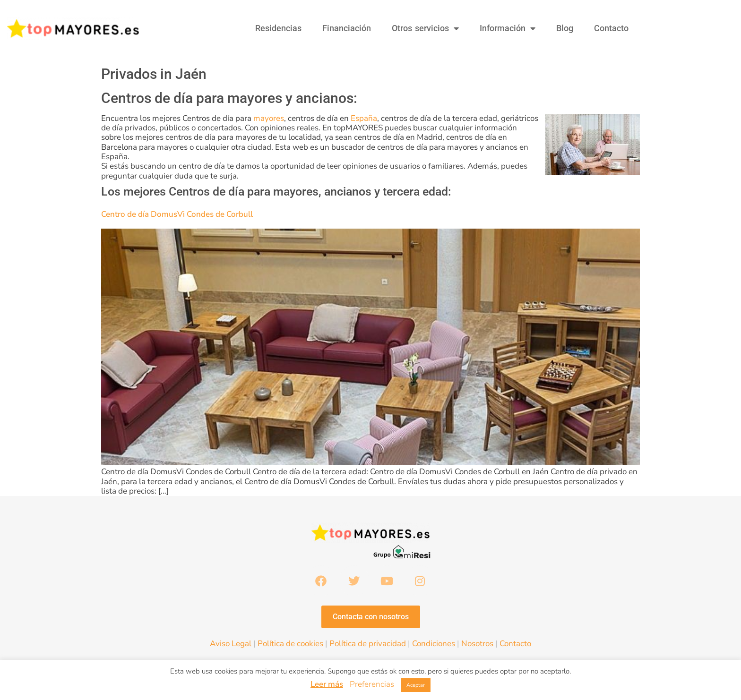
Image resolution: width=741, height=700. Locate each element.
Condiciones (434, 645)
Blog (565, 28)
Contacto (611, 28)
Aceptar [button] (416, 685)
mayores (269, 118)
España (364, 118)
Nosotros (477, 645)
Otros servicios (425, 28)
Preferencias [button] (372, 684)
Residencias (278, 28)
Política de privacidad (368, 645)
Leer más (327, 684)
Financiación (347, 28)
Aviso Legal (231, 645)
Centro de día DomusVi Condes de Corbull (177, 214)
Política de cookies (290, 645)
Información (508, 28)
